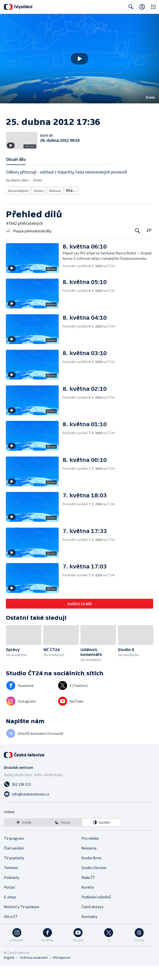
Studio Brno (91, 872)
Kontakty (89, 931)
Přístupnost (62, 972)
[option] (24, 837)
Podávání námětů (96, 911)
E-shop (10, 911)
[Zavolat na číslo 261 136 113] (79, 798)
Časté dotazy (92, 921)
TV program (14, 852)
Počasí (9, 901)
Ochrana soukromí (34, 972)
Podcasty (12, 892)
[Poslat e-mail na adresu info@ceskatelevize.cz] (79, 808)
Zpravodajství (18, 198)
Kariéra (88, 901)
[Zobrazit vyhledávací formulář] (131, 7)
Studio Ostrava (94, 882)
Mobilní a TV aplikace (22, 921)
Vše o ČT (11, 931)
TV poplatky (14, 872)
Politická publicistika (23, 205)
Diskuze (55, 198)
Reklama (89, 862)
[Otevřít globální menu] (153, 7)
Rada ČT (88, 892)
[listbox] (63, 837)
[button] (79, 59)
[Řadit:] (149, 244)
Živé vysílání (14, 862)
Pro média (90, 852)
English (9, 972)
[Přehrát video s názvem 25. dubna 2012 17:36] (79, 59)
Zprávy (38, 198)
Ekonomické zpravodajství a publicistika (93, 198)
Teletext (11, 882)
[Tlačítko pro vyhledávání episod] (138, 245)
